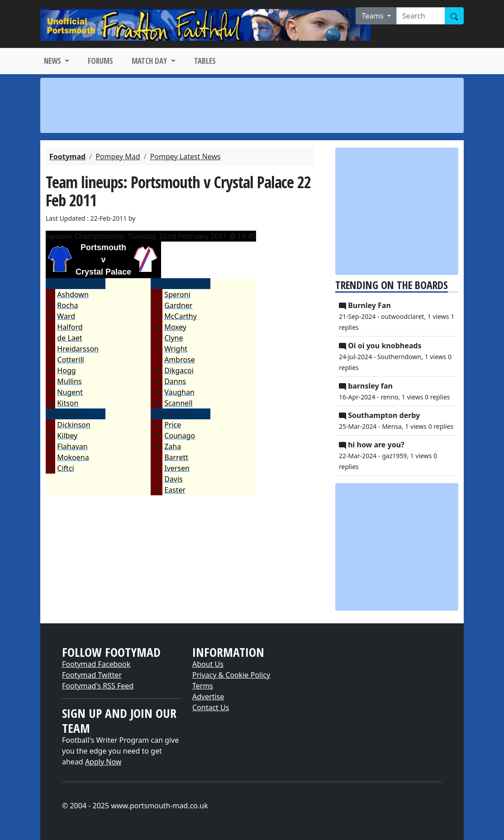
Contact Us (211, 707)
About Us (208, 664)
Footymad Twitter (92, 675)
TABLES (205, 61)
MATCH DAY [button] (150, 61)
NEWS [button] (53, 61)
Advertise (208, 697)
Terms (203, 686)
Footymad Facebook (96, 664)
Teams (373, 16)
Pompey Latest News (185, 157)
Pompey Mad (118, 157)
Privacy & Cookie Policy (231, 675)
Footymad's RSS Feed (98, 686)
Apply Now (103, 762)
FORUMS (100, 61)
